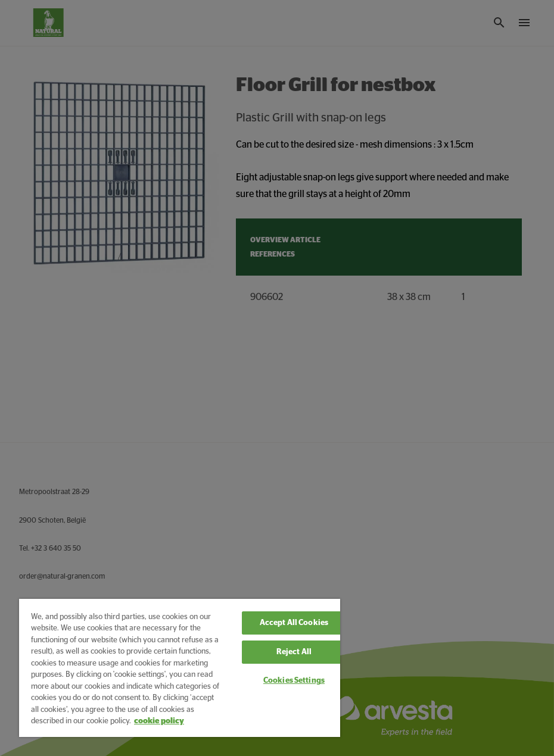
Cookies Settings (294, 681)
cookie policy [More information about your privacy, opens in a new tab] (159, 721)
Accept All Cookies (294, 623)
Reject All (294, 652)
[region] (180, 668)
